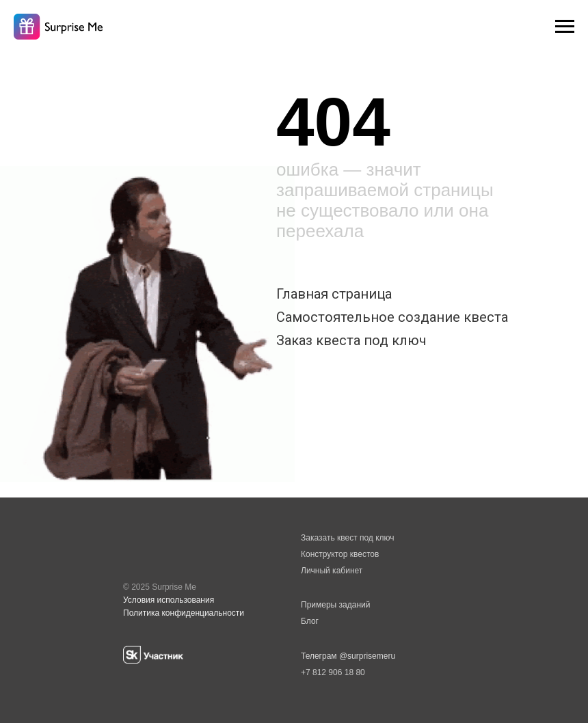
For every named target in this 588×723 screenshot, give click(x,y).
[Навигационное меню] (565, 27)
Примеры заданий (335, 605)
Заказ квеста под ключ (351, 340)
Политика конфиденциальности (184, 613)
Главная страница (334, 294)
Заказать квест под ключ (348, 538)
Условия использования (169, 600)
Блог (310, 621)
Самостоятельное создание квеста (392, 317)
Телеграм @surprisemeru (348, 656)
